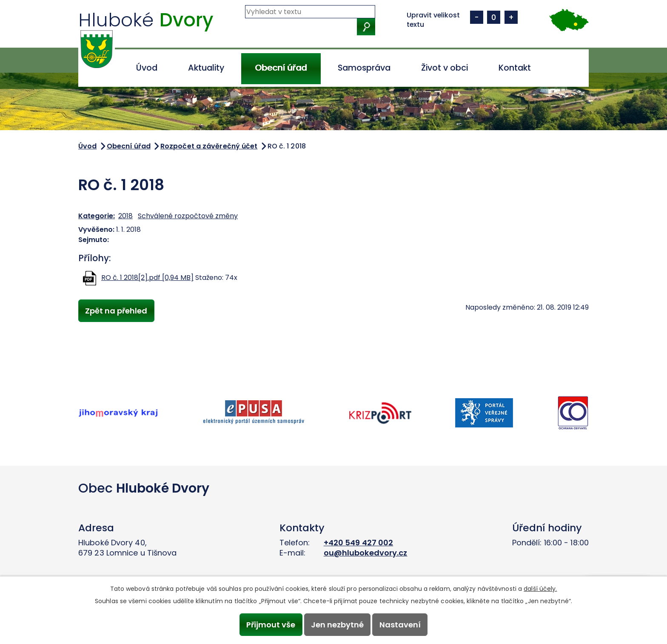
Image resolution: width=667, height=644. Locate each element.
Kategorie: (97, 216)
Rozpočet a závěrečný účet (209, 146)
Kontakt (515, 68)
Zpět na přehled (116, 311)
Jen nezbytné (337, 625)
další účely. (540, 589)
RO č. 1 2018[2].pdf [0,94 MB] (147, 278)
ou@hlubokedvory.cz (366, 553)
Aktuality (206, 68)
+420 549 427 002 (359, 543)
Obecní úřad (281, 68)
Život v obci (445, 68)
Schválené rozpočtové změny (188, 216)
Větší (511, 17)
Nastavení (400, 625)
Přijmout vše (271, 625)
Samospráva (364, 68)
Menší (477, 17)
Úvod (147, 68)
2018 (125, 216)
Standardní (494, 17)
